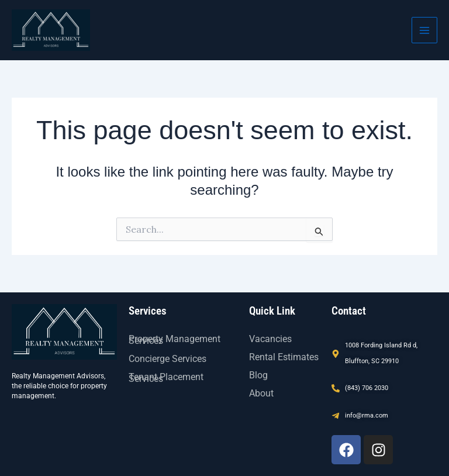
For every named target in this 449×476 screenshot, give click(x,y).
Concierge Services (167, 359)
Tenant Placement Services (166, 378)
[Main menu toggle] (424, 30)
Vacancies (270, 339)
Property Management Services (175, 340)
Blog (258, 375)
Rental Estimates (284, 357)
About (261, 393)
